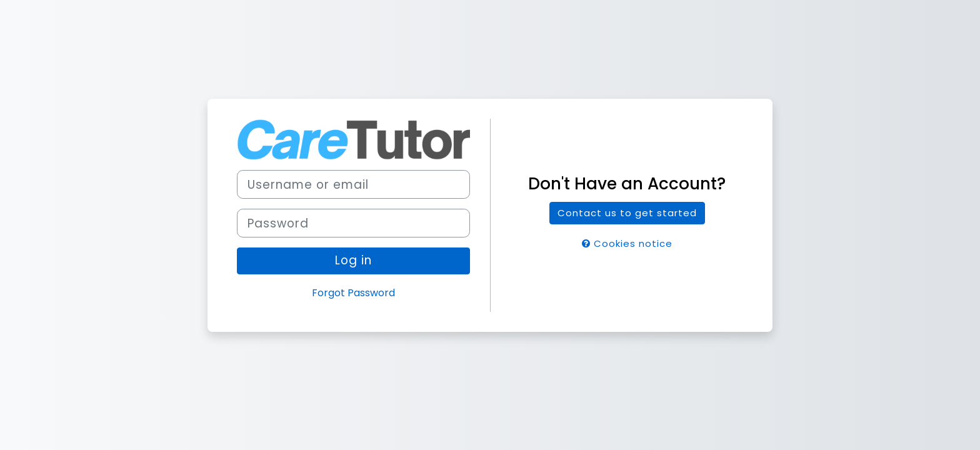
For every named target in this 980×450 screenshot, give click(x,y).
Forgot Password (353, 293)
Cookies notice (627, 243)
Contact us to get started (627, 213)
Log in (353, 260)
